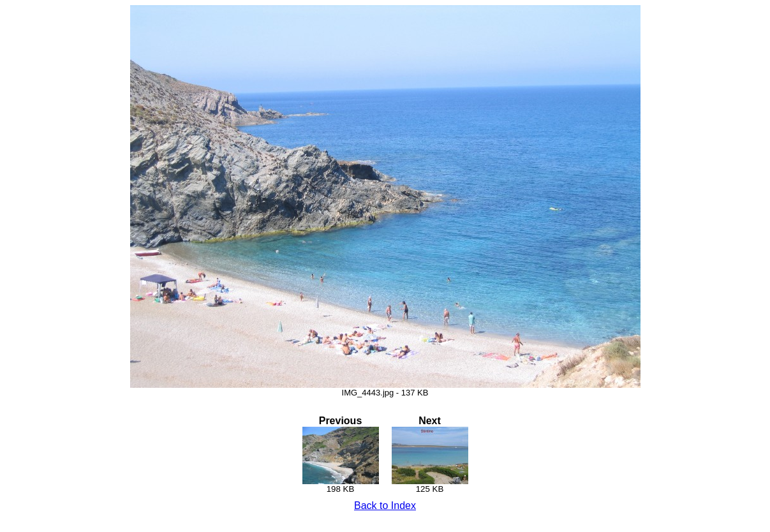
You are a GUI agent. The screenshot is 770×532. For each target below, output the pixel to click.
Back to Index (385, 506)
